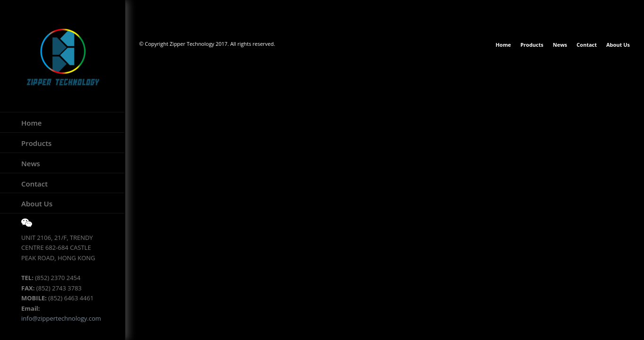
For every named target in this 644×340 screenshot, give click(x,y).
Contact (34, 184)
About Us (37, 204)
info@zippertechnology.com (61, 318)
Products (36, 143)
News (31, 163)
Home (31, 123)
